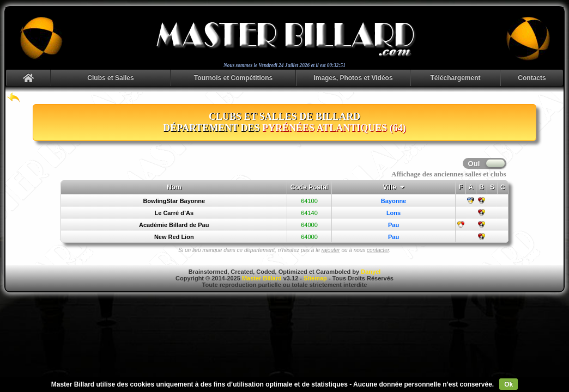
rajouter (331, 250)
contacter (378, 250)
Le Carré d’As (174, 213)
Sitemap (315, 278)
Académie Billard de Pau (174, 225)
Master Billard (262, 278)
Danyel (371, 272)
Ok (509, 384)
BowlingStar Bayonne (174, 201)
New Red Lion (174, 237)
